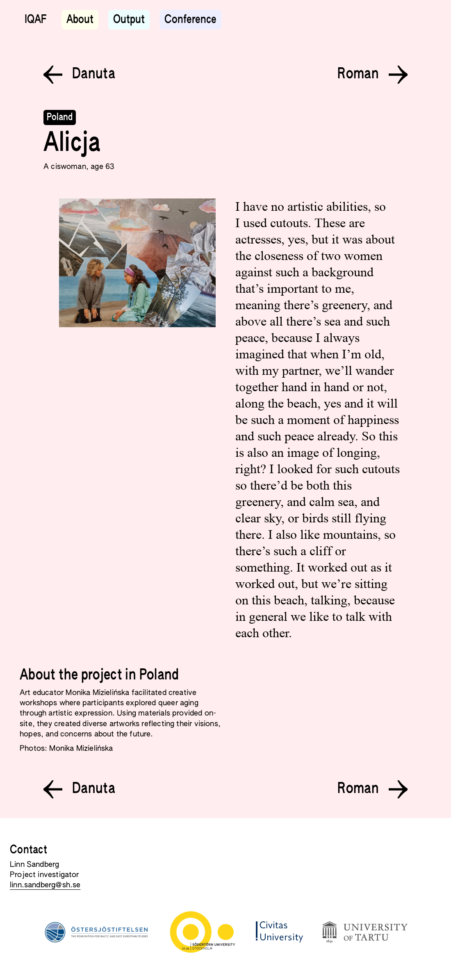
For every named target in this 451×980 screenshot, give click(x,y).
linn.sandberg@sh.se (45, 885)
